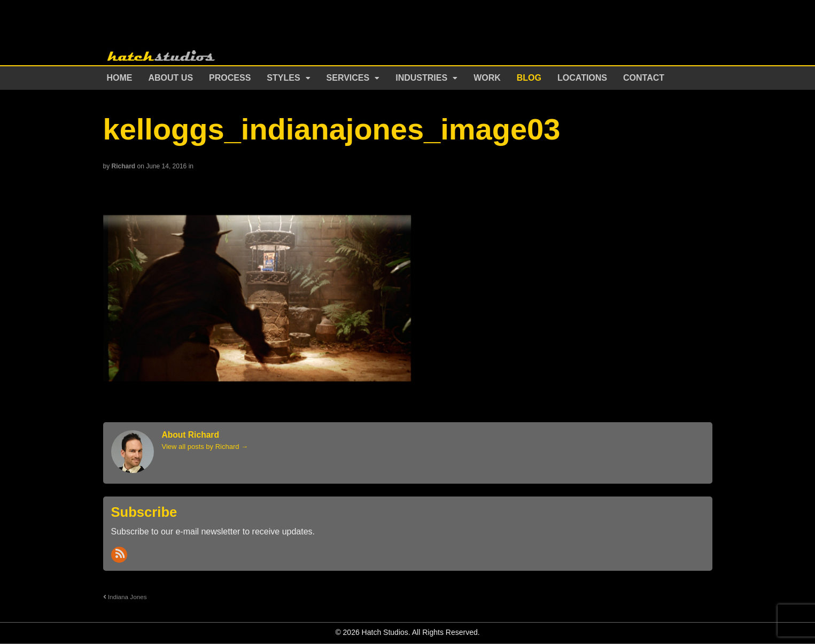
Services (348, 78)
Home (120, 78)
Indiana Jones (125, 597)
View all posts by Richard (205, 447)
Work (487, 78)
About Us (171, 78)
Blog (529, 78)
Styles (283, 78)
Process (230, 78)
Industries (421, 78)
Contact (644, 78)
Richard (124, 166)
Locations (582, 78)
